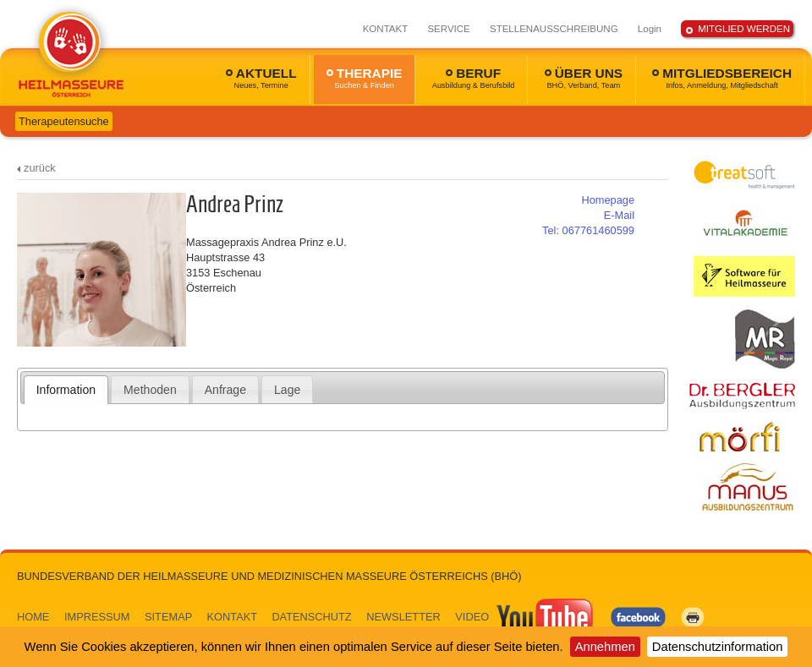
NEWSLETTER (403, 617)
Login (650, 29)
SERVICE (448, 29)
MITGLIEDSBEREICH (722, 78)
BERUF (474, 78)
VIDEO (525, 617)
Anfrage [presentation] (225, 390)
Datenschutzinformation (718, 647)
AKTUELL (261, 78)
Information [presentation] (66, 390)
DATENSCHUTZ (311, 617)
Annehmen (605, 647)
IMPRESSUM (97, 617)
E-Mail (619, 215)
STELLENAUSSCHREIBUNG (554, 29)
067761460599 (588, 230)
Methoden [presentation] (150, 390)
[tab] (66, 390)
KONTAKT (386, 29)
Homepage (608, 200)
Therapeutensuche (64, 121)
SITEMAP (168, 617)
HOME (33, 617)
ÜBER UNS (584, 78)
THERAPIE (365, 78)
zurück (40, 168)
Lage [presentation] (287, 390)
